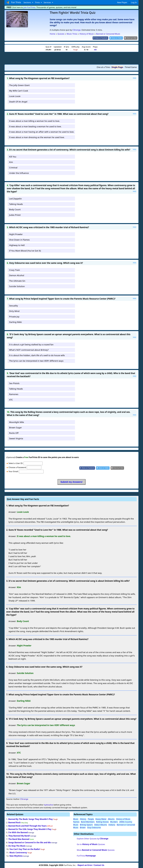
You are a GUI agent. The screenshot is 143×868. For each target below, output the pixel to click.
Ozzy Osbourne (94, 827)
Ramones (14, 394)
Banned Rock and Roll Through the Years (27, 826)
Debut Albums (101, 824)
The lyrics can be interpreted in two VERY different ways (36, 361)
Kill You (13, 156)
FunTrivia (86, 856)
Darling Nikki (15, 322)
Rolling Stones (102, 822)
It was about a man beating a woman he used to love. (35, 126)
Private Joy (14, 316)
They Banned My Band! (19, 836)
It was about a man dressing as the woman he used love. (37, 137)
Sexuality (14, 305)
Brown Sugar (15, 427)
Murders (114, 822)
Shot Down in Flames (19, 239)
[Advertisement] (71, 58)
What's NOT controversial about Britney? (29, 350)
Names (76, 822)
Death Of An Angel (18, 101)
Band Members (88, 822)
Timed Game (131, 67)
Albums (111, 819)
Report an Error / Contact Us (91, 865)
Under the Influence (19, 173)
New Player (122, 2)
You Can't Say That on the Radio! (25, 849)
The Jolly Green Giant (19, 85)
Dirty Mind (14, 311)
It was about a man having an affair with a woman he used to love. (42, 132)
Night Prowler (16, 234)
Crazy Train (15, 270)
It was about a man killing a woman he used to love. (35, 121)
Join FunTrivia (29, 7)
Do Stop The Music (17, 846)
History (83, 819)
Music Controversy (18, 852)
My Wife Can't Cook (19, 91)
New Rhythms (16, 856)
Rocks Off (14, 433)
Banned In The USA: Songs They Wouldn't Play (30, 829)
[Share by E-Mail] (131, 38)
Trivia (38, 2)
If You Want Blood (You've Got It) (25, 250)
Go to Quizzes (91, 844)
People (91, 819)
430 (95, 50)
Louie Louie (15, 96)
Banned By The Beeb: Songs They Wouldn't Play (31, 819)
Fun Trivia (14, 2)
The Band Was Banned (19, 839)
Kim (11, 162)
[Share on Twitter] (117, 38)
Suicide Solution (17, 286)
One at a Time (103, 67)
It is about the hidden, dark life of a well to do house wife (37, 355)
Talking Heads (16, 204)
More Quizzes (96, 850)
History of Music (123, 819)
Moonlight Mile (17, 422)
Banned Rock (15, 822)
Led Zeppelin (15, 198)
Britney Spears (86, 824)
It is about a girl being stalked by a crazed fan (31, 344)
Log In (134, 2)
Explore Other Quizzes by (93, 838)
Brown (83, 827)
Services (48, 2)
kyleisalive (49, 804)
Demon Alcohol (17, 275)
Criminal (13, 167)
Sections (28, 2)
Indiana (112, 824)
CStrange (76, 30)
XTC (11, 399)
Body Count (15, 209)
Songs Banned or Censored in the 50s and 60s (30, 842)
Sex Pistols (14, 383)
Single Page (117, 67)
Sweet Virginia (16, 438)
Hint (135, 78)
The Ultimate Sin (17, 281)
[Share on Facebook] (102, 38)
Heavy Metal (101, 819)
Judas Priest (15, 215)
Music (76, 819)
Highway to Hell (17, 245)
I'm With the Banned (18, 832)
